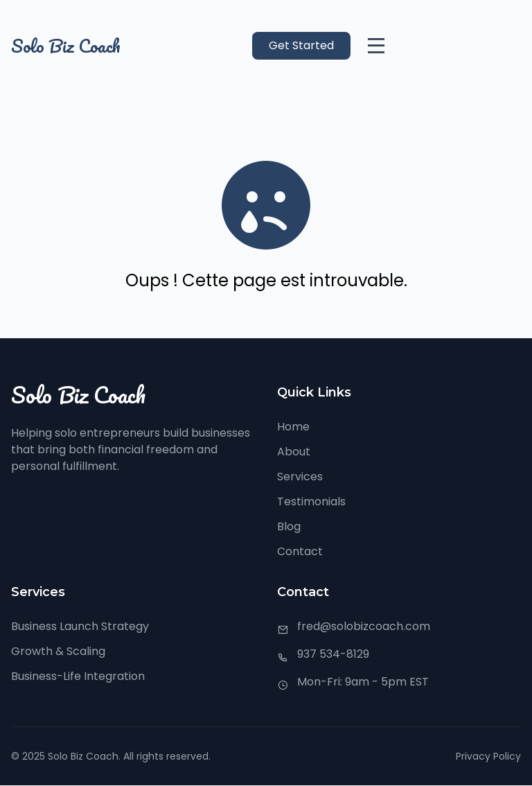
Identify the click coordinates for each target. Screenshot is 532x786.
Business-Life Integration (78, 676)
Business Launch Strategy (80, 626)
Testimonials (311, 501)
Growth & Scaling (58, 651)
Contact (300, 551)
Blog (289, 526)
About (294, 452)
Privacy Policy (488, 756)
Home (293, 427)
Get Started (301, 45)
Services (300, 477)
